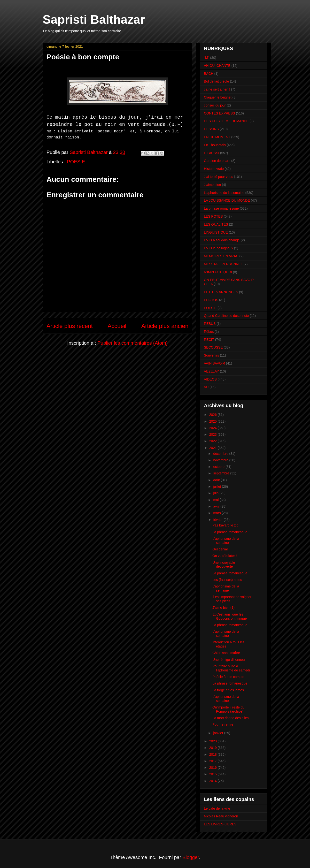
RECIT (209, 340)
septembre (222, 473)
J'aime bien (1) (223, 608)
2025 (213, 421)
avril (217, 506)
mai (216, 500)
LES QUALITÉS (216, 224)
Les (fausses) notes (227, 580)
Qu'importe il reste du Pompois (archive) (229, 709)
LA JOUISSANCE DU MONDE (227, 200)
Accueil (117, 325)
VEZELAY (211, 371)
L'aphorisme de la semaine (224, 193)
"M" (207, 58)
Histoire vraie (214, 169)
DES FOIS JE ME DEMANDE (226, 121)
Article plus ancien (165, 325)
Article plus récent (70, 325)
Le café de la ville (217, 808)
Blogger (191, 857)
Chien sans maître (226, 653)
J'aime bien (212, 185)
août (217, 480)
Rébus (209, 332)
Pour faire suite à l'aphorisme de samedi (231, 668)
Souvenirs (211, 355)
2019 (213, 748)
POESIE (76, 160)
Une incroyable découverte (224, 565)
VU (206, 387)
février (218, 520)
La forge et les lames (228, 690)
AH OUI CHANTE (217, 66)
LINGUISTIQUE (216, 232)
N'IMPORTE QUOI (218, 272)
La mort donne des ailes (230, 718)
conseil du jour (215, 105)
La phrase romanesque (221, 208)
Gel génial (220, 549)
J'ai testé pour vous (218, 177)
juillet (217, 487)
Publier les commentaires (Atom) (132, 342)
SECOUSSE (213, 347)
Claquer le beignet (218, 97)
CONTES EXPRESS (219, 113)
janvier (219, 733)
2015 (213, 774)
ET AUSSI (212, 153)
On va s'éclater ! (225, 556)
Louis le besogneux (219, 248)
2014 (213, 781)
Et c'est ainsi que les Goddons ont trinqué (230, 616)
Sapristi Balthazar (94, 20)
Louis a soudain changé (222, 240)
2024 (213, 428)
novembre (221, 460)
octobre (219, 467)
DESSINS (211, 129)
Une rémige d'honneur (229, 660)
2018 (213, 754)
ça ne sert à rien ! (217, 89)
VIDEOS (210, 379)
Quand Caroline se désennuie (226, 316)
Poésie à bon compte (228, 677)
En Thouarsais (215, 145)
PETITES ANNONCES (221, 292)
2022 (213, 441)
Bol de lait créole (217, 81)
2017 (213, 761)
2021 (213, 448)
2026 (213, 415)
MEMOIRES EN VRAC (221, 256)
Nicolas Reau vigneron (221, 816)
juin (216, 493)
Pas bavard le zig (225, 525)
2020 (213, 741)
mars (217, 513)
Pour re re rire (223, 724)
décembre (221, 454)
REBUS (210, 324)
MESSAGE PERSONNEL (223, 264)
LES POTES (213, 216)
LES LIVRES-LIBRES (220, 824)
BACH (209, 74)
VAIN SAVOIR (214, 363)
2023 (213, 434)
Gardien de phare (217, 161)
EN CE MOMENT (217, 137)
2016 (213, 768)
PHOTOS (211, 300)
